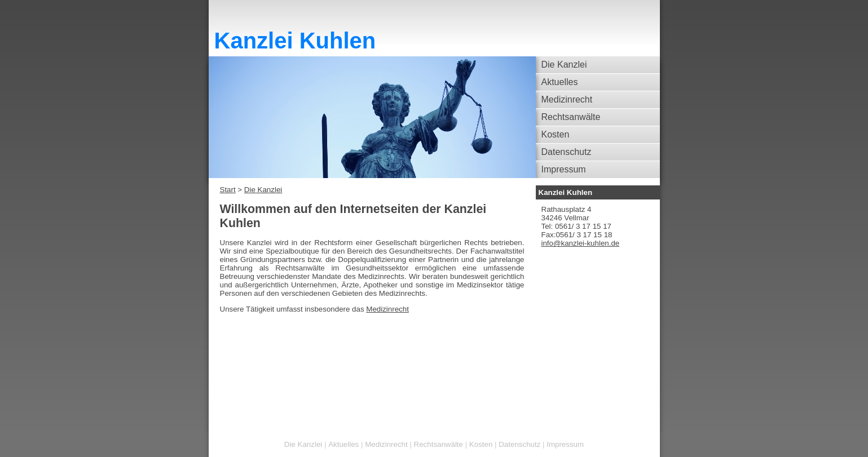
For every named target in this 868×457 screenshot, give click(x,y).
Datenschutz (567, 152)
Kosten (556, 134)
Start (228, 190)
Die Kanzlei (564, 65)
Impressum (564, 169)
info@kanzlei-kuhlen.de (581, 243)
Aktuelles (560, 82)
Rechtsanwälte (571, 117)
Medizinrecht (567, 99)
